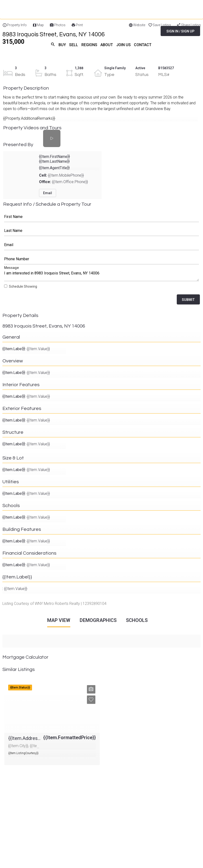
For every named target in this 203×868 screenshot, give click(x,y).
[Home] (40, 26)
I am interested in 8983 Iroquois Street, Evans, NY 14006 (102, 274)
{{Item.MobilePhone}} (61, 175)
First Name (102, 217)
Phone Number (102, 259)
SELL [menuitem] (73, 45)
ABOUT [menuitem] (106, 45)
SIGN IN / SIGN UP (180, 31)
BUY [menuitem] (62, 45)
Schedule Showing (23, 286)
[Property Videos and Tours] (52, 138)
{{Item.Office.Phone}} (63, 182)
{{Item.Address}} (18, 683)
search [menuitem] (52, 44)
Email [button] (48, 193)
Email (102, 245)
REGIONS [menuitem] (89, 45)
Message (102, 274)
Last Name (102, 231)
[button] (91, 689)
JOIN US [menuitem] (123, 45)
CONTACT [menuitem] (143, 45)
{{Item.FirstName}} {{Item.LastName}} (54, 159)
